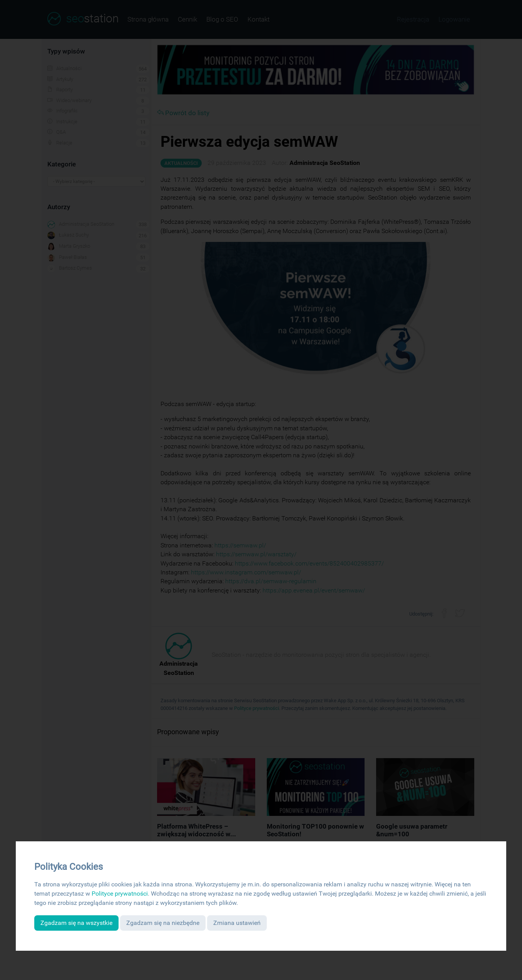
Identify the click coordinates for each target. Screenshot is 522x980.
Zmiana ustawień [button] (237, 923)
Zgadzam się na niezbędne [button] (163, 923)
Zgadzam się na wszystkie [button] (76, 923)
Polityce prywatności (120, 894)
